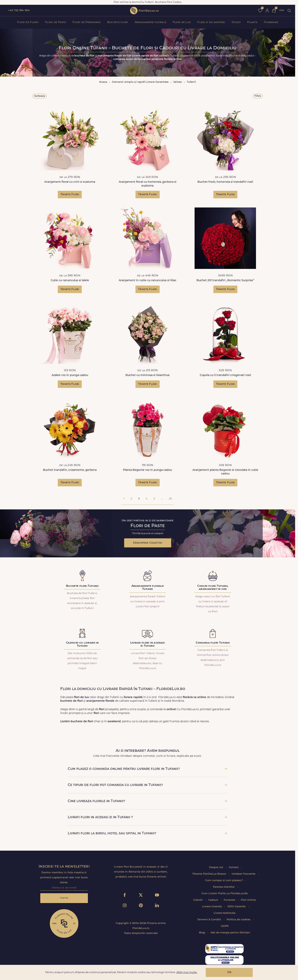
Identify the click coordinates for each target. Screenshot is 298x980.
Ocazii (236, 22)
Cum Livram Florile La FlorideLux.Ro (225, 894)
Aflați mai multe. (187, 972)
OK (229, 972)
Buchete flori (118, 22)
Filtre (258, 96)
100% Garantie (237, 907)
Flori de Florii (28, 22)
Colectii (198, 900)
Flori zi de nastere (211, 22)
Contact (234, 867)
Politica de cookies (239, 920)
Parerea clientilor (224, 887)
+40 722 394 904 (19, 10)
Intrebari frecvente (244, 874)
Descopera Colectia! (148, 543)
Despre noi (217, 867)
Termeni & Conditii (210, 920)
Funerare (271, 22)
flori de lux (144, 11)
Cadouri (214, 900)
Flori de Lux (182, 22)
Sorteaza (40, 96)
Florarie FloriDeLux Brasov (210, 874)
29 (170, 499)
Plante (252, 22)
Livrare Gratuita (212, 907)
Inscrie (64, 898)
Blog (202, 933)
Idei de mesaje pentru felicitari (230, 933)
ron (282, 10)
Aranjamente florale (150, 22)
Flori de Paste (56, 22)
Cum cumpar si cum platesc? (224, 880)
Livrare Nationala (225, 913)
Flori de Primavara (87, 22)
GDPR (225, 926)
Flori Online (248, 900)
